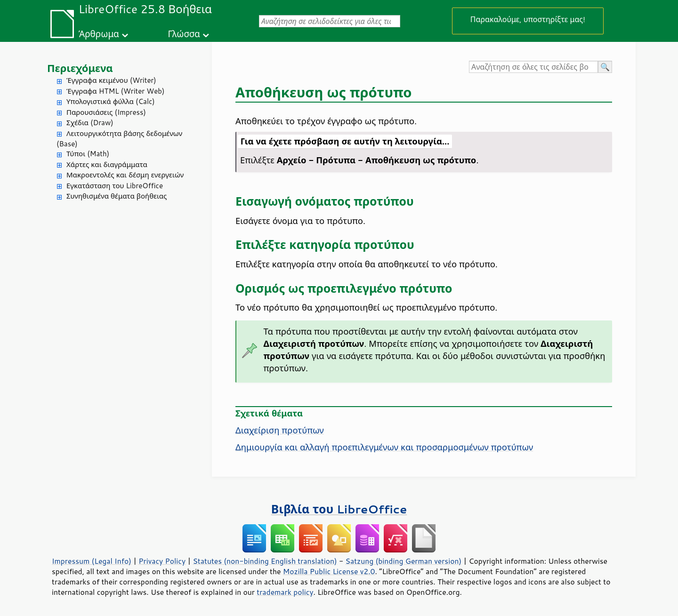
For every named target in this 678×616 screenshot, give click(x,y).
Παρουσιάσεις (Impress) (106, 112)
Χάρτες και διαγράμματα (107, 164)
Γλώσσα (184, 34)
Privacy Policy (162, 561)
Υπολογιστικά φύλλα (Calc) (111, 101)
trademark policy (285, 592)
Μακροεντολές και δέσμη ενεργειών (125, 175)
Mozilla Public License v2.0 (329, 571)
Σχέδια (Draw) (90, 123)
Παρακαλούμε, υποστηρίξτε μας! (528, 19)
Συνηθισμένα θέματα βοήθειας (117, 196)
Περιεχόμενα (80, 68)
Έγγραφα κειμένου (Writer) (111, 80)
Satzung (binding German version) (404, 561)
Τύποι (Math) (88, 154)
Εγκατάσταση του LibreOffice (115, 186)
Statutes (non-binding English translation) (265, 561)
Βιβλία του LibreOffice (339, 509)
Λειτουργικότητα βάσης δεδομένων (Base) (119, 139)
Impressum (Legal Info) (92, 561)
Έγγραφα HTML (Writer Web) (115, 91)
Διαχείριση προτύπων (280, 430)
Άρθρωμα (99, 34)
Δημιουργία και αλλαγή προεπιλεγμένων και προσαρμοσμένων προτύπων (384, 447)
